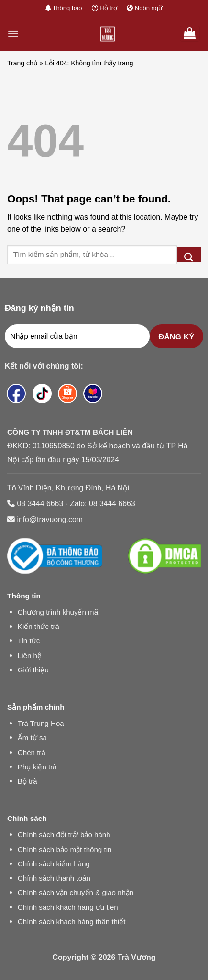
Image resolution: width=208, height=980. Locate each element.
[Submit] (189, 255)
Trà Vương (137, 957)
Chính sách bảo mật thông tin (65, 849)
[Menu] (13, 34)
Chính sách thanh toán (54, 878)
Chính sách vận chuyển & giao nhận (76, 892)
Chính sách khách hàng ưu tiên (68, 907)
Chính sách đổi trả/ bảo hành (64, 835)
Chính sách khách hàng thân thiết (72, 921)
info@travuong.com (49, 519)
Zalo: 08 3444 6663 (102, 504)
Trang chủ (22, 63)
